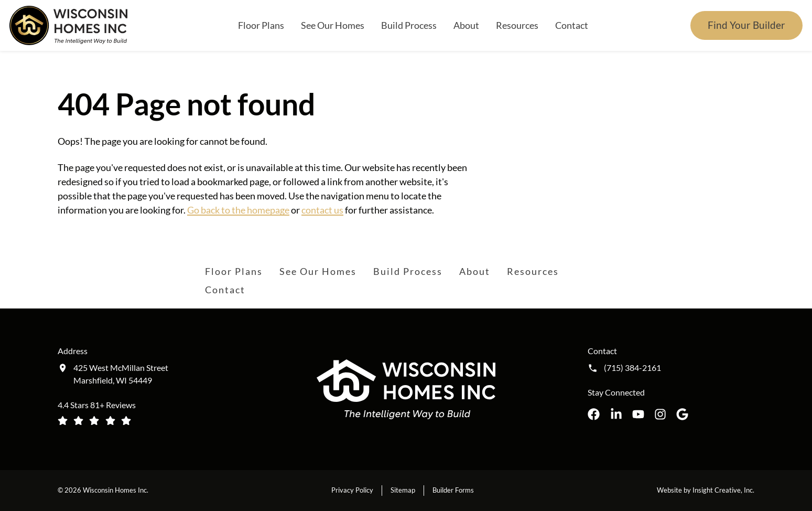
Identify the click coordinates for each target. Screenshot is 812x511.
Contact (572, 25)
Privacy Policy (352, 490)
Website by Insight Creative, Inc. (706, 490)
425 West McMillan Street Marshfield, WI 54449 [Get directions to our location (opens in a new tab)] (121, 374)
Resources (517, 25)
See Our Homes (333, 25)
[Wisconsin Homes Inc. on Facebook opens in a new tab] (594, 414)
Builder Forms (453, 490)
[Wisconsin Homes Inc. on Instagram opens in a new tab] (660, 414)
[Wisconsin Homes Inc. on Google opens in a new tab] (682, 414)
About (466, 25)
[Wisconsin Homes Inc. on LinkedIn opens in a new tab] (616, 414)
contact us (322, 210)
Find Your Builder (746, 25)
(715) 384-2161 (632, 368)
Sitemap (403, 490)
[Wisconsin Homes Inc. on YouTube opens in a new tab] (638, 414)
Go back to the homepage (238, 210)
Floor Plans (261, 25)
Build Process (409, 25)
